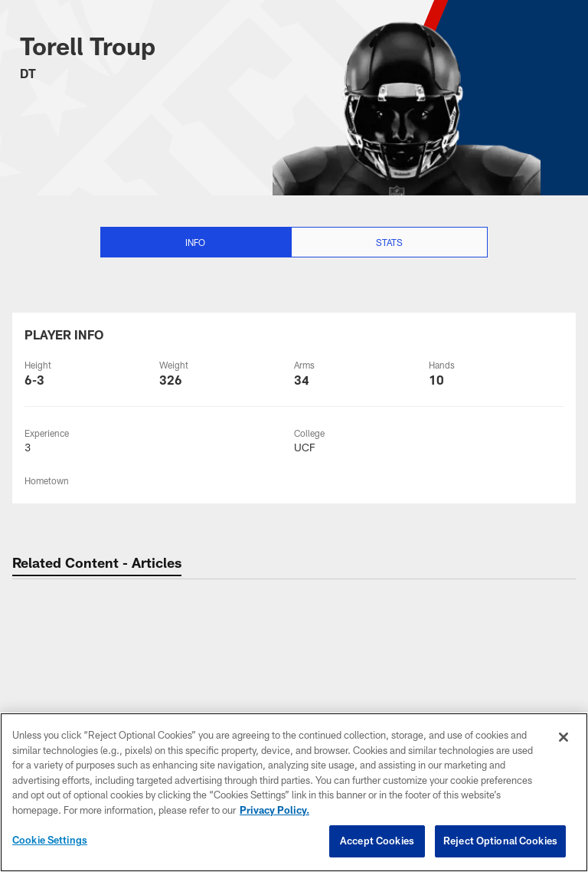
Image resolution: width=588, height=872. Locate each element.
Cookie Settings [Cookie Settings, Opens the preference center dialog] (50, 840)
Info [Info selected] (195, 242)
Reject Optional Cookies (500, 841)
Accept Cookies (377, 841)
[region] (294, 792)
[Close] (563, 737)
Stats (389, 242)
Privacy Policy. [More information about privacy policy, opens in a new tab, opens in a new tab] (274, 810)
